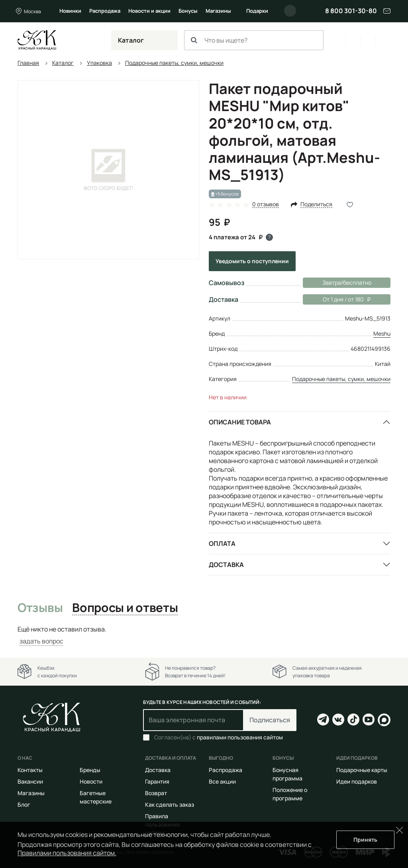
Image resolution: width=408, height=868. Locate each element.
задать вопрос (41, 641)
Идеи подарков (357, 781)
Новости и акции (149, 11)
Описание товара (240, 422)
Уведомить (252, 261)
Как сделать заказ (170, 804)
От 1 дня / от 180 (337, 299)
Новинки (70, 11)
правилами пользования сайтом (240, 737)
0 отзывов (266, 204)
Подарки (257, 11)
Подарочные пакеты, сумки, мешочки (341, 379)
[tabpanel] (204, 635)
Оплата (222, 543)
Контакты (30, 770)
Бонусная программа (287, 774)
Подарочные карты (362, 770)
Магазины (218, 11)
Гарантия (157, 781)
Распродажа (105, 11)
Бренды (90, 770)
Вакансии (30, 781)
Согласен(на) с (219, 737)
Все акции (222, 781)
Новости (91, 781)
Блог (24, 804)
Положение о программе (290, 794)
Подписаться (270, 720)
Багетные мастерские (96, 797)
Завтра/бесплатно (347, 282)
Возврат (156, 793)
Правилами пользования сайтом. (67, 853)
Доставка (226, 565)
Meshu (382, 333)
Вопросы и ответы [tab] (125, 608)
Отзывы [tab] (40, 608)
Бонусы (188, 11)
